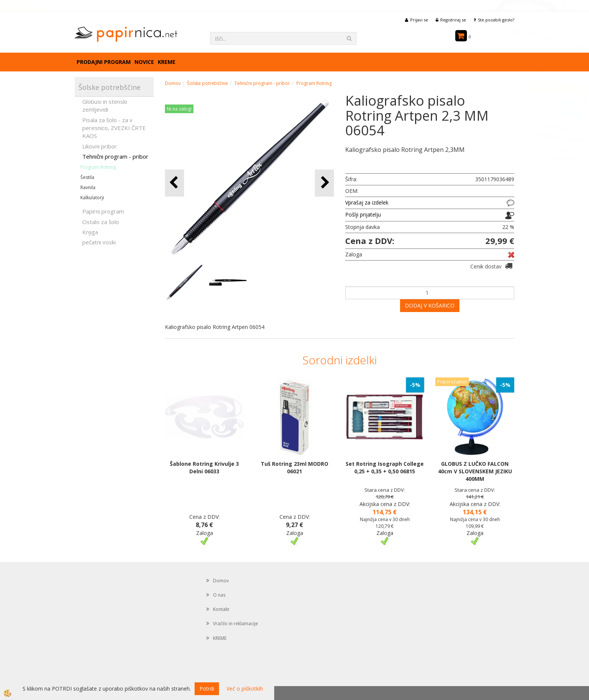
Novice (144, 62)
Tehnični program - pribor (115, 156)
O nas (219, 595)
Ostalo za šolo (101, 222)
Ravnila (88, 187)
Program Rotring (98, 167)
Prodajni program (104, 62)
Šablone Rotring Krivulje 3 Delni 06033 (204, 467)
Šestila (87, 177)
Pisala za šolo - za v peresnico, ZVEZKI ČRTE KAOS (114, 128)
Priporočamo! (452, 382)
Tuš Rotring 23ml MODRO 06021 (294, 467)
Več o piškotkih (245, 689)
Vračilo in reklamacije (236, 623)
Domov (173, 83)
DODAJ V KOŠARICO (430, 305)
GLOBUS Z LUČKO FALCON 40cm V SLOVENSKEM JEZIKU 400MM (475, 471)
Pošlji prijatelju (363, 214)
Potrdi (207, 689)
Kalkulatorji (92, 198)
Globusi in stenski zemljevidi (105, 105)
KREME (167, 62)
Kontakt (221, 609)
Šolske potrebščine (208, 83)
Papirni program (103, 211)
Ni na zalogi (179, 109)
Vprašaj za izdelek (367, 202)
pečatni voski (99, 242)
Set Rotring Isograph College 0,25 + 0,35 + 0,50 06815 (385, 467)
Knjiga (90, 232)
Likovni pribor (100, 146)
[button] (324, 183)
